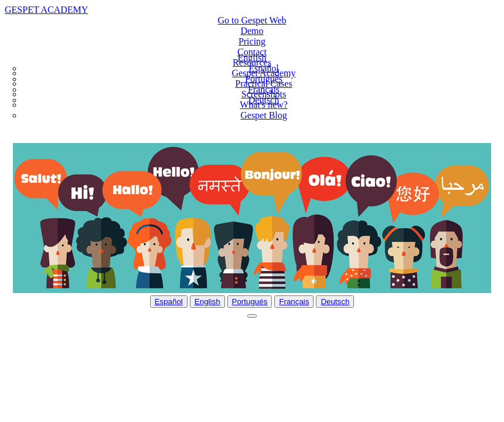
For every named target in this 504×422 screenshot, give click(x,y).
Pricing (252, 41)
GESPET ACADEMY (46, 10)
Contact (252, 52)
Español (264, 68)
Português (264, 79)
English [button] (252, 58)
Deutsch (264, 100)
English (207, 302)
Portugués (250, 302)
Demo (252, 31)
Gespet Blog (264, 115)
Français (264, 89)
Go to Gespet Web (252, 20)
